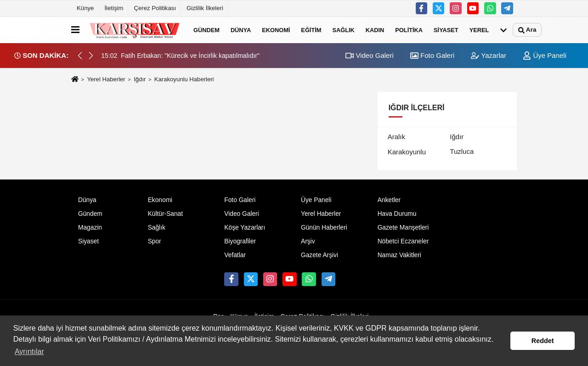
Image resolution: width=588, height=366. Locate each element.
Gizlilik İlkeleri (205, 8)
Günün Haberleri (324, 228)
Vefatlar (235, 255)
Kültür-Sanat (165, 214)
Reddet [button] (543, 341)
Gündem (206, 30)
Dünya (241, 30)
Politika (409, 30)
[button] (91, 56)
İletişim (114, 8)
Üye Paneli (545, 55)
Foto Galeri (432, 55)
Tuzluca (462, 151)
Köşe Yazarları (245, 228)
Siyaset (446, 30)
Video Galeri (369, 55)
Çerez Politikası (155, 8)
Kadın (375, 30)
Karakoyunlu (407, 152)
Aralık (396, 137)
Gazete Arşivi (319, 255)
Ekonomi (276, 30)
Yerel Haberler (106, 79)
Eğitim (311, 30)
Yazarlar (489, 55)
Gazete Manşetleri (403, 228)
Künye (85, 8)
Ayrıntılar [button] (29, 352)
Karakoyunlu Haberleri (184, 79)
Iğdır (140, 79)
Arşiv (308, 241)
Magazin (90, 228)
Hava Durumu (397, 214)
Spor (155, 241)
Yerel (479, 30)
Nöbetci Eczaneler (403, 241)
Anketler (389, 200)
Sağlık (343, 30)
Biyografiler (240, 241)
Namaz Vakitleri (399, 255)
